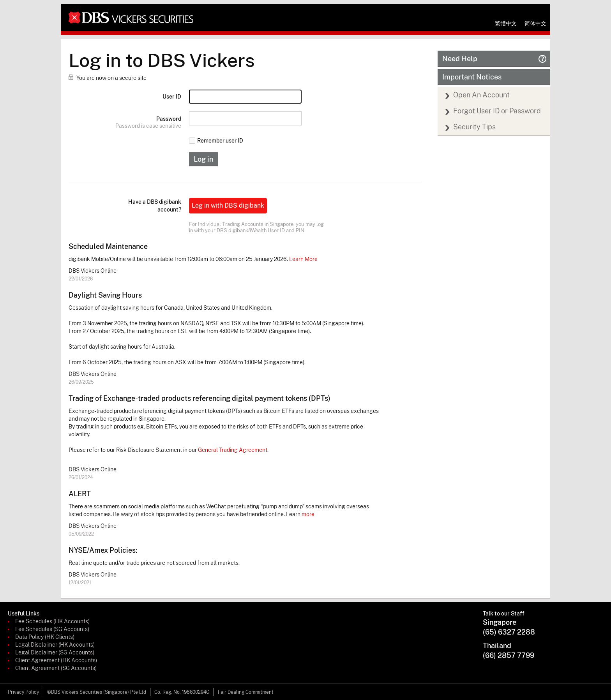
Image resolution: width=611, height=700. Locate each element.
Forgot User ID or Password (497, 111)
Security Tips (474, 127)
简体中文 (535, 23)
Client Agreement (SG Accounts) (56, 668)
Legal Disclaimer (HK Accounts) (55, 645)
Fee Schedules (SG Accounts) (52, 629)
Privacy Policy (23, 692)
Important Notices (472, 77)
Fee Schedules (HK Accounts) (52, 621)
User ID (172, 97)
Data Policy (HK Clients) (45, 637)
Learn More (303, 259)
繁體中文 (506, 23)
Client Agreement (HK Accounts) (56, 660)
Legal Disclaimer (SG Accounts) (55, 652)
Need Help (494, 59)
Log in (203, 159)
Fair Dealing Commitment (246, 692)
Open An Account (481, 95)
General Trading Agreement (233, 450)
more (308, 514)
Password (169, 119)
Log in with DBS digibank (228, 205)
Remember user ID (216, 141)
